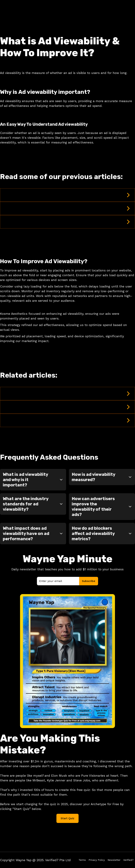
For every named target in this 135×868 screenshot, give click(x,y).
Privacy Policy (97, 860)
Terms (82, 860)
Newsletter (114, 860)
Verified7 (128, 860)
